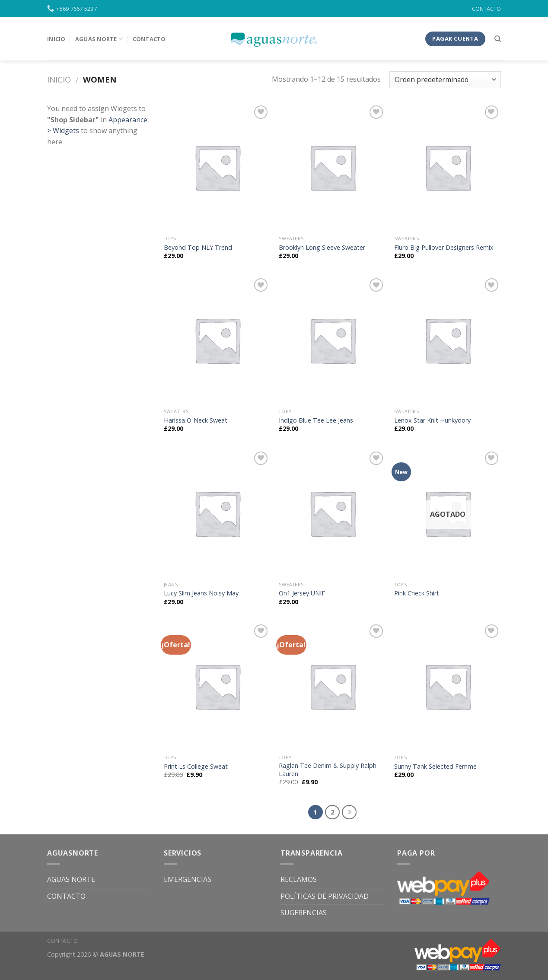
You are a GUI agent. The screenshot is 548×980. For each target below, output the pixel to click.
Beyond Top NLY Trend (198, 248)
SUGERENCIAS (304, 913)
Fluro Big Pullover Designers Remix (444, 248)
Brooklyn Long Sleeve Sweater (322, 248)
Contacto (149, 39)
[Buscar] (498, 39)
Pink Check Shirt (417, 593)
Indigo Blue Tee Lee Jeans (316, 420)
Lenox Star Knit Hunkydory (432, 420)
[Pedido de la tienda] (445, 80)
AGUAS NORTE (71, 879)
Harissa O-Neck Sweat (196, 420)
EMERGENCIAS (188, 879)
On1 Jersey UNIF (302, 593)
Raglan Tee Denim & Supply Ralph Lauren (328, 770)
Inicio (59, 79)
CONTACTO (486, 9)
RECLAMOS (299, 879)
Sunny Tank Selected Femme (435, 767)
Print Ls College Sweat (196, 767)
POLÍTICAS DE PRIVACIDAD (325, 896)
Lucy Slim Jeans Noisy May (201, 593)
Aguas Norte (99, 39)
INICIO (56, 39)
